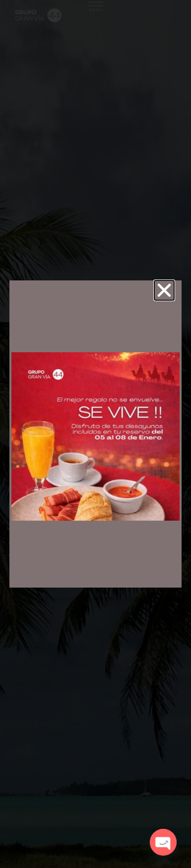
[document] (95, 434)
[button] (164, 290)
